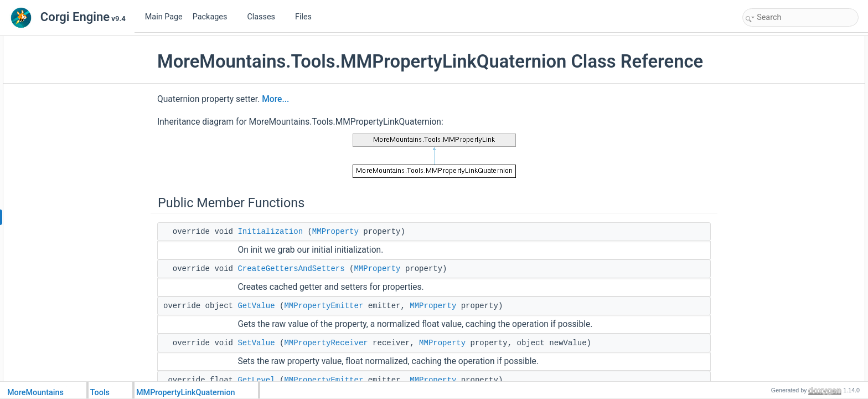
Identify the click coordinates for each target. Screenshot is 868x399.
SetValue (256, 343)
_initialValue (772, 213)
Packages (214, 17)
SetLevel (768, 115)
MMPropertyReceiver (326, 343)
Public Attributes (769, 127)
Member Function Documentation (795, 249)
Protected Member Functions (788, 164)
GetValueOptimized (783, 176)
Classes (265, 17)
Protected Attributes (775, 201)
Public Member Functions (783, 42)
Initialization (270, 232)
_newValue (771, 225)
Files (308, 17)
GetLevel (256, 380)
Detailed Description (775, 237)
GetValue (256, 306)
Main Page (164, 17)
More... (275, 99)
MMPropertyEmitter (324, 306)
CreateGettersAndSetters (291, 269)
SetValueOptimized (783, 188)
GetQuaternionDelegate (790, 140)
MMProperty (335, 232)
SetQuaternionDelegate (789, 152)
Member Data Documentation (789, 359)
